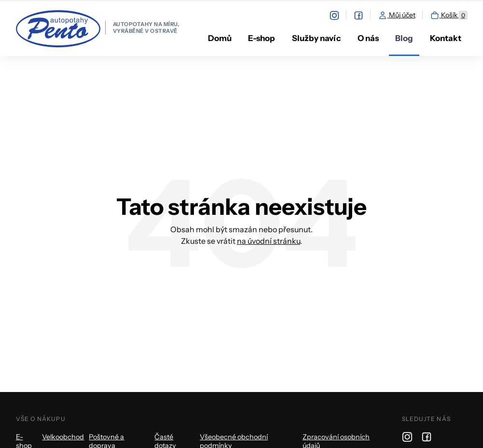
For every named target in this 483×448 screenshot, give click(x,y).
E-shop (262, 38)
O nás (368, 38)
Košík (449, 15)
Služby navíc (316, 38)
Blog (404, 38)
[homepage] (98, 29)
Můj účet (397, 15)
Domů (220, 38)
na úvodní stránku (269, 241)
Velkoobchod (63, 437)
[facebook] (362, 15)
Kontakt (446, 38)
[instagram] (338, 15)
